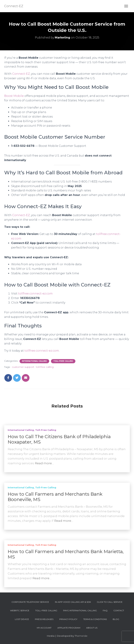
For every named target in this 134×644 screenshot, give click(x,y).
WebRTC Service (20, 610)
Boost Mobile (14, 96)
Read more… (44, 463)
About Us (92, 628)
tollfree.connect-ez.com (35, 294)
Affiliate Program (69, 628)
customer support (23, 367)
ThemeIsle (81, 636)
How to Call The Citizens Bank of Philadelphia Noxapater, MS (59, 439)
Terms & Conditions (95, 619)
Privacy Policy (68, 619)
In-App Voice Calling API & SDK (73, 602)
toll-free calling (45, 367)
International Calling (34, 361)
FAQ (105, 610)
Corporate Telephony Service (30, 602)
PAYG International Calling (80, 610)
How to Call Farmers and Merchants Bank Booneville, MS (55, 497)
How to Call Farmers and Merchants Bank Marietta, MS (66, 554)
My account (44, 628)
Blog (116, 619)
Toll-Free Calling (63, 361)
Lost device (22, 619)
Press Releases (44, 619)
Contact (119, 610)
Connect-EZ (21, 74)
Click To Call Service (110, 602)
